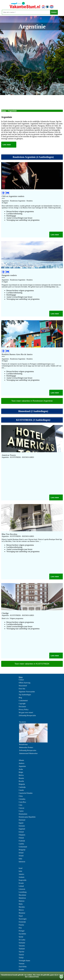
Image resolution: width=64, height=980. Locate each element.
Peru (20, 928)
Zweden (21, 970)
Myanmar (22, 913)
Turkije (21, 958)
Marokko (22, 907)
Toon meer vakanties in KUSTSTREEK (32, 664)
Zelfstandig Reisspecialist (27, 716)
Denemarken (23, 814)
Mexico (21, 910)
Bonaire (21, 778)
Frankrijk (22, 841)
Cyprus (21, 811)
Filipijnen (22, 835)
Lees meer (7, 145)
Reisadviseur (23, 744)
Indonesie (22, 862)
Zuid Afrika (23, 967)
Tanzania (22, 946)
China (21, 796)
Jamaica (21, 874)
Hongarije (22, 850)
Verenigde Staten (24, 961)
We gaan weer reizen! (26, 713)
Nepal (21, 916)
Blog (20, 698)
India (20, 859)
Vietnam (21, 964)
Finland (21, 838)
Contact (21, 680)
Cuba (20, 805)
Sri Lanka (22, 940)
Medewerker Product (26, 747)
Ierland (21, 853)
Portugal (21, 931)
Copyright (22, 704)
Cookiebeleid (23, 701)
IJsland (21, 856)
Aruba (21, 769)
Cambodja (22, 787)
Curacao (21, 808)
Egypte (21, 823)
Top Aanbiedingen (25, 695)
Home (4, 111)
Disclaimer (22, 707)
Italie (20, 871)
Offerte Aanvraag (24, 683)
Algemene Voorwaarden (27, 692)
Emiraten (22, 826)
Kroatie (21, 883)
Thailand (22, 949)
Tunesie (21, 955)
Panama (21, 925)
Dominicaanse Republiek (27, 817)
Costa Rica (22, 802)
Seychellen (22, 934)
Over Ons (22, 689)
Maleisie (22, 901)
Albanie (21, 760)
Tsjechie (21, 952)
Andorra (21, 763)
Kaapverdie (23, 880)
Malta (21, 904)
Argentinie (22, 766)
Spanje (21, 937)
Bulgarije (22, 784)
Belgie (21, 772)
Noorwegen (23, 919)
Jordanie (21, 877)
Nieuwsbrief (23, 686)
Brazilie (21, 781)
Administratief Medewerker (28, 753)
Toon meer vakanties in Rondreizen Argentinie (32, 401)
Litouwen (22, 889)
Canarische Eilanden (26, 793)
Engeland (22, 829)
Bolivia (21, 775)
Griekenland (23, 847)
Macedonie (22, 895)
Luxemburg (23, 892)
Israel (21, 868)
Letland (21, 886)
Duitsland (22, 820)
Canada (21, 790)
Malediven (22, 898)
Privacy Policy (24, 710)
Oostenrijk (22, 922)
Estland (21, 832)
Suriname (22, 943)
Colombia (22, 799)
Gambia (21, 844)
